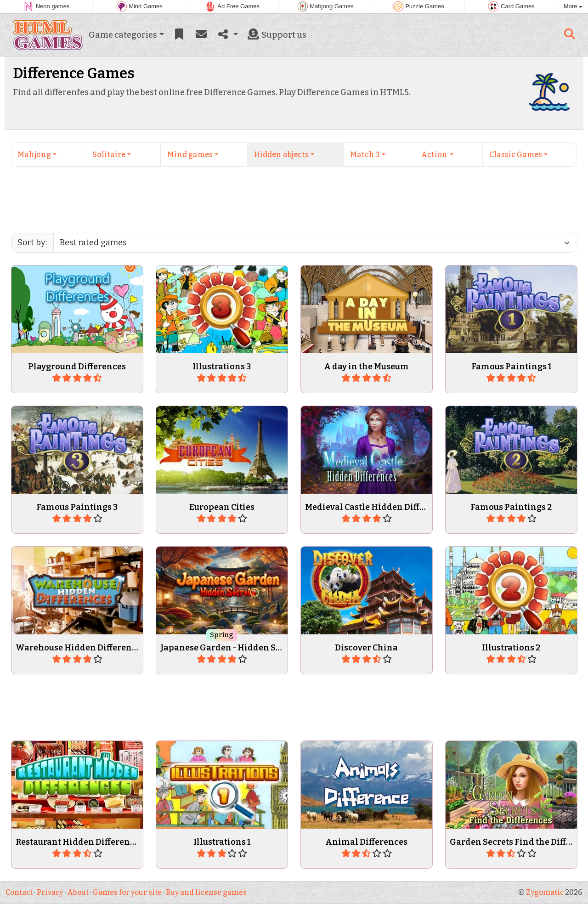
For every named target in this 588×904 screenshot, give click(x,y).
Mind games (190, 155)
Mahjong (34, 155)
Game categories (123, 35)
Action (434, 155)
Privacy (50, 892)
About (78, 892)
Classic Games (516, 155)
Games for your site (127, 892)
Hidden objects (281, 155)
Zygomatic (545, 892)
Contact (19, 892)
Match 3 (365, 155)
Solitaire (109, 155)
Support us (276, 35)
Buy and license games (206, 892)
